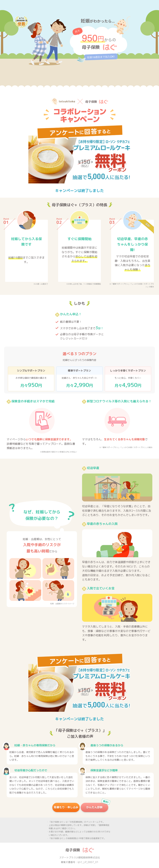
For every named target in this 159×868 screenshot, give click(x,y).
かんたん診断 (97, 806)
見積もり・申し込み (66, 807)
